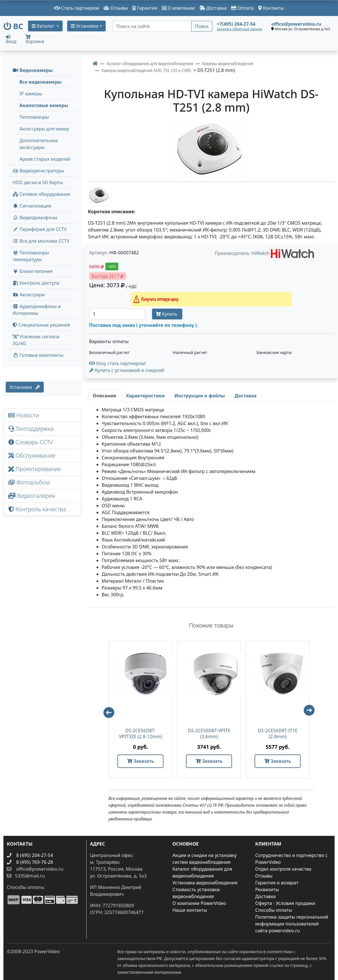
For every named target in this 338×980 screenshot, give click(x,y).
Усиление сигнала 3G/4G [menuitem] (36, 340)
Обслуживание (32, 455)
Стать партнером (77, 8)
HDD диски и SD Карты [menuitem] (38, 182)
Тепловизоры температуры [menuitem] (31, 256)
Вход (11, 39)
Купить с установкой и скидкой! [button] (127, 370)
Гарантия (145, 8)
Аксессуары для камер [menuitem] (44, 129)
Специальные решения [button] (41, 325)
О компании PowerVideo (199, 903)
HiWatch (261, 253)
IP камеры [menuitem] (31, 94)
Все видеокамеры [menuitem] (41, 82)
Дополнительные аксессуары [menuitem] (39, 144)
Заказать (140, 761)
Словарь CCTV (31, 442)
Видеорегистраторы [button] (38, 171)
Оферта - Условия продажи (285, 903)
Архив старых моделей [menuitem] (45, 159)
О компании (178, 8)
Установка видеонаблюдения (205, 883)
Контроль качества (39, 509)
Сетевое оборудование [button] (41, 194)
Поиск (202, 26)
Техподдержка (31, 429)
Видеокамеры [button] (33, 70)
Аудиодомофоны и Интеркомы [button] (37, 310)
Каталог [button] (44, 26)
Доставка (213, 8)
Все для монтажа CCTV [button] (41, 241)
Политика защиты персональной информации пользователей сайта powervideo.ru (292, 924)
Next (312, 713)
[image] (211, 149)
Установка (25, 387)
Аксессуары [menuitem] (29, 295)
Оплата (242, 8)
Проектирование (35, 469)
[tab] (105, 396)
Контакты (271, 8)
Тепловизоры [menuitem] (34, 117)
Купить (167, 314)
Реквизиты (267, 890)
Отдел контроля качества (283, 869)
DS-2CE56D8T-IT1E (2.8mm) (278, 734)
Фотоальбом (29, 482)
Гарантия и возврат (277, 883)
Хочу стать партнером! (118, 363)
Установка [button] (85, 26)
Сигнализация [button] (32, 206)
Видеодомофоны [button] (35, 218)
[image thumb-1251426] (99, 194)
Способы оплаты (274, 910)
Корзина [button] (35, 40)
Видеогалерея (32, 496)
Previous (106, 710)
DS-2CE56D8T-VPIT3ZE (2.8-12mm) (140, 734)
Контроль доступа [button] (36, 283)
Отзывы (116, 8)
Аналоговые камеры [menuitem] (44, 105)
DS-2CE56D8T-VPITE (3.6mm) (209, 734)
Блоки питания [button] (33, 271)
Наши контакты (190, 910)
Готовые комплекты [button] (38, 355)
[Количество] (117, 314)
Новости (24, 415)
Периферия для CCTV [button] (40, 229)
